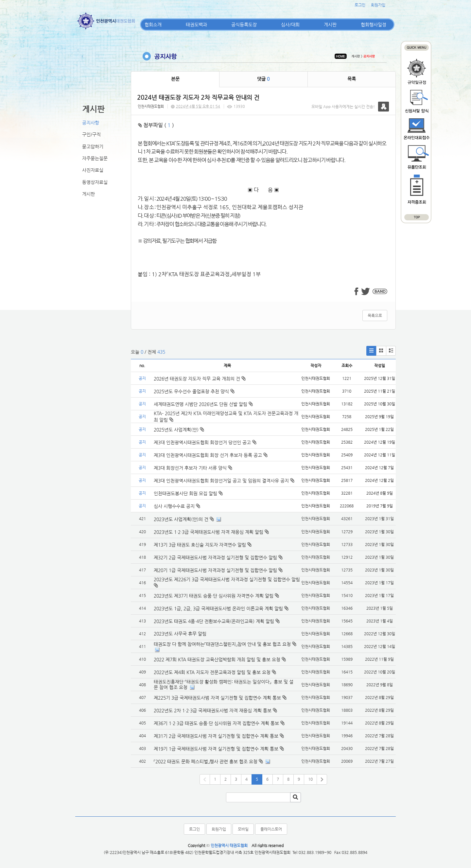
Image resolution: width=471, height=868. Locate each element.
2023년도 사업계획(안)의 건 (181, 519)
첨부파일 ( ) (156, 125)
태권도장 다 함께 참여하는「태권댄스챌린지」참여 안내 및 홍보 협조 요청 (222, 644)
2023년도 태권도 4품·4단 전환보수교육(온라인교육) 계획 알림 (214, 621)
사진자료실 (93, 170)
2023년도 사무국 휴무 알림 (180, 634)
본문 (175, 79)
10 (310, 779)
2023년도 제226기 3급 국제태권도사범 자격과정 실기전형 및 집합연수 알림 (227, 579)
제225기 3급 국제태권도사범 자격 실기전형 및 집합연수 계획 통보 (217, 698)
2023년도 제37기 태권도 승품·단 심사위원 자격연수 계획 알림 (214, 596)
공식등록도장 (244, 25)
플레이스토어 (271, 829)
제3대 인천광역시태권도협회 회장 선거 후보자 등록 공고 (211, 455)
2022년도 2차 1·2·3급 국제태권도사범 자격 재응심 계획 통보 (213, 710)
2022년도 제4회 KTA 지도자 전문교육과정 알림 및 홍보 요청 (212, 672)
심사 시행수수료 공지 (177, 506)
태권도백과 (196, 25)
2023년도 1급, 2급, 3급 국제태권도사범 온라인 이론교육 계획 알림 (218, 608)
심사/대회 (290, 25)
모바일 (243, 829)
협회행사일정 (374, 25)
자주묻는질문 (95, 158)
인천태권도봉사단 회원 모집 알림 (188, 493)
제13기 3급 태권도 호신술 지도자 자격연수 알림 (200, 545)
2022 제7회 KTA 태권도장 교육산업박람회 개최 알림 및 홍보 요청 (217, 659)
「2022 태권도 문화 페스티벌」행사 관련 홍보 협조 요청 (206, 761)
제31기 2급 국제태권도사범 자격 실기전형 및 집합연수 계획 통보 (216, 736)
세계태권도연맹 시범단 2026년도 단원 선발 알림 (203, 404)
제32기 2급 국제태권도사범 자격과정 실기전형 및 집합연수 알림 (215, 557)
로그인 (360, 5)
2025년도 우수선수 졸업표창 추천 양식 (194, 391)
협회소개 (153, 25)
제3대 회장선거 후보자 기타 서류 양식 (193, 468)
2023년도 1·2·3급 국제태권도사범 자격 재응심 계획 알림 (209, 532)
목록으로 (375, 315)
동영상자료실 (95, 182)
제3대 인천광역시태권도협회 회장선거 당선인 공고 (205, 442)
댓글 (263, 79)
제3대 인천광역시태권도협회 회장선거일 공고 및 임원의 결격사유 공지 (224, 481)
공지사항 (91, 123)
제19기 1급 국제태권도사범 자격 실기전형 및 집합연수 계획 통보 (216, 749)
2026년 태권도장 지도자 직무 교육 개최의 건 (200, 379)
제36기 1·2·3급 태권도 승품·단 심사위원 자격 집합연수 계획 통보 (216, 723)
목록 (352, 79)
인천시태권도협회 (151, 106)
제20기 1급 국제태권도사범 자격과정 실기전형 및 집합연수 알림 (215, 570)
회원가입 (378, 5)
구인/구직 (91, 134)
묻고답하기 (93, 146)
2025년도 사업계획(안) (179, 430)
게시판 (330, 25)
